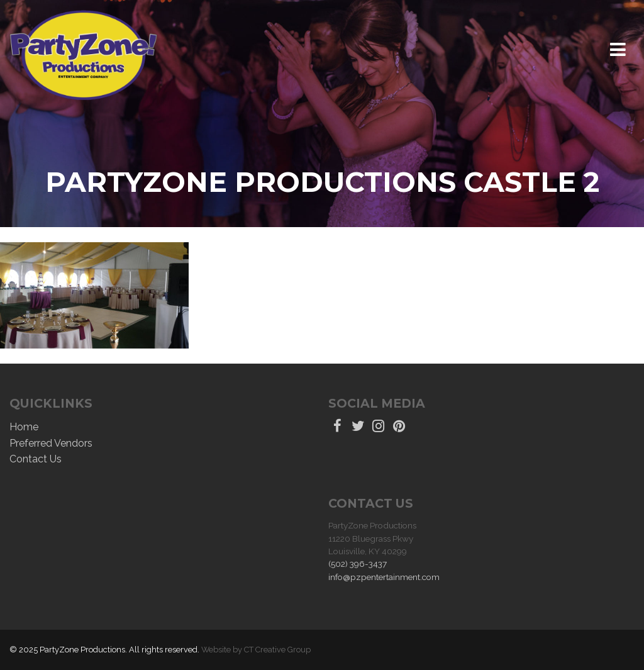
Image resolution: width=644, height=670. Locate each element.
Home (24, 427)
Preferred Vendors (51, 443)
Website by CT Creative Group (256, 650)
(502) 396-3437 (358, 564)
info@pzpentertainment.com (384, 577)
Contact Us (36, 459)
